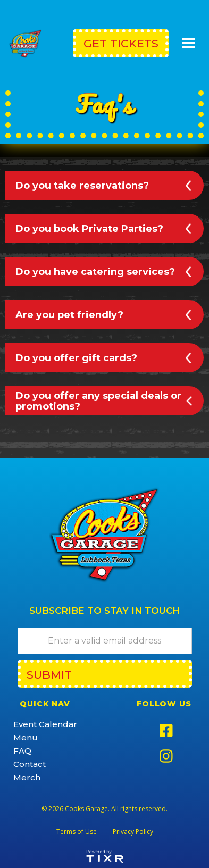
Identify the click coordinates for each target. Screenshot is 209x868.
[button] (189, 44)
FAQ (22, 751)
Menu (26, 737)
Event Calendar (45, 724)
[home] (28, 44)
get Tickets (121, 43)
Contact (30, 764)
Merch (27, 777)
